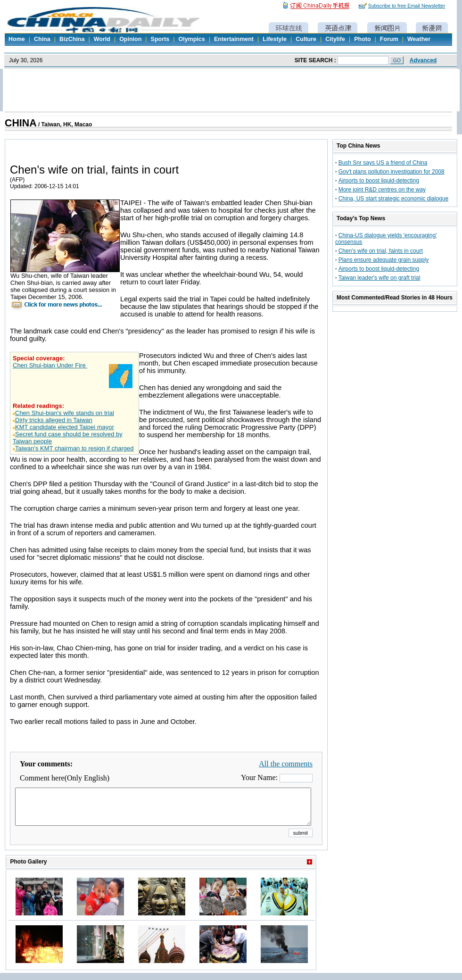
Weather (419, 39)
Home (17, 39)
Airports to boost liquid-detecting (379, 181)
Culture (306, 39)
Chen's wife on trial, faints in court (381, 251)
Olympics (191, 39)
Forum (389, 39)
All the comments (286, 764)
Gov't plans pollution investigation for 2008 (392, 172)
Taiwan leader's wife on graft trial (379, 278)
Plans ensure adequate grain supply (384, 260)
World (102, 39)
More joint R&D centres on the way (382, 190)
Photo (362, 39)
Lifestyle (275, 39)
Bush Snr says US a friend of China (383, 163)
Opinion (130, 39)
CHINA (21, 123)
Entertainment (234, 39)
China (42, 39)
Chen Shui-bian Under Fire (50, 365)
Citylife (335, 39)
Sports (160, 39)
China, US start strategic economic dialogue (393, 199)
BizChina (72, 39)
